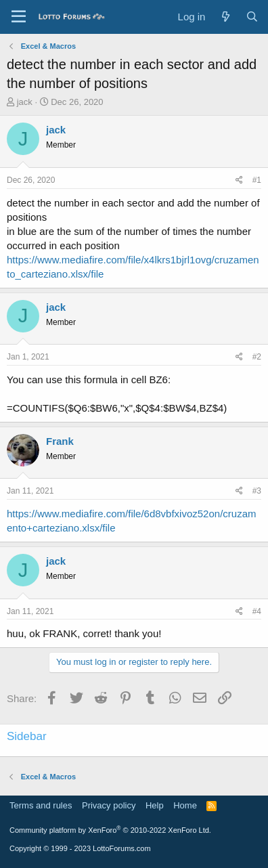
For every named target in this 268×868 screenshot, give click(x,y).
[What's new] (225, 17)
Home (185, 805)
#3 (257, 491)
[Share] (239, 180)
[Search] (252, 17)
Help (155, 805)
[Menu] (19, 17)
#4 (257, 611)
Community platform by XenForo (110, 830)
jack (25, 102)
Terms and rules (41, 805)
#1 (257, 180)
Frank (60, 441)
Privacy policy (109, 805)
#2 (257, 357)
